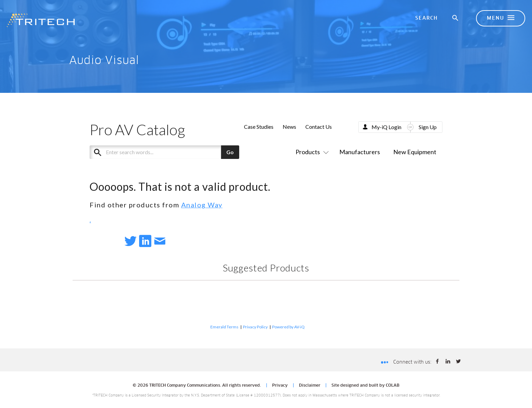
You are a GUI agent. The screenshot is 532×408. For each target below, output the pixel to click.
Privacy (280, 386)
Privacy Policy (255, 327)
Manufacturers (360, 152)
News (289, 127)
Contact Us (319, 127)
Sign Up (428, 127)
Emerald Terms (224, 327)
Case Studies (259, 127)
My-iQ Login (386, 127)
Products (311, 152)
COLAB (393, 386)
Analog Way (202, 205)
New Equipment (415, 152)
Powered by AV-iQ (288, 327)
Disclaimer (310, 386)
